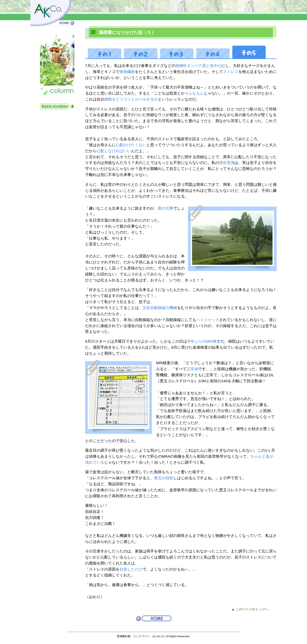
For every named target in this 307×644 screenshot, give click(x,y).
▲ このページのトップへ (250, 609)
